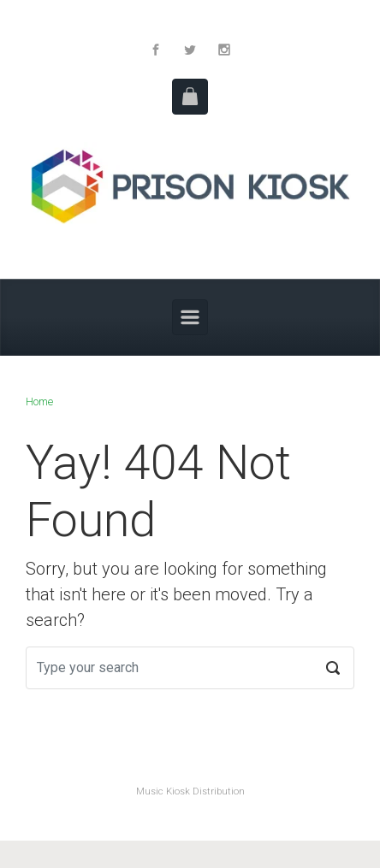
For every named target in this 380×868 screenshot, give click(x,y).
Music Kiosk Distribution (190, 791)
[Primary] (190, 317)
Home (39, 402)
